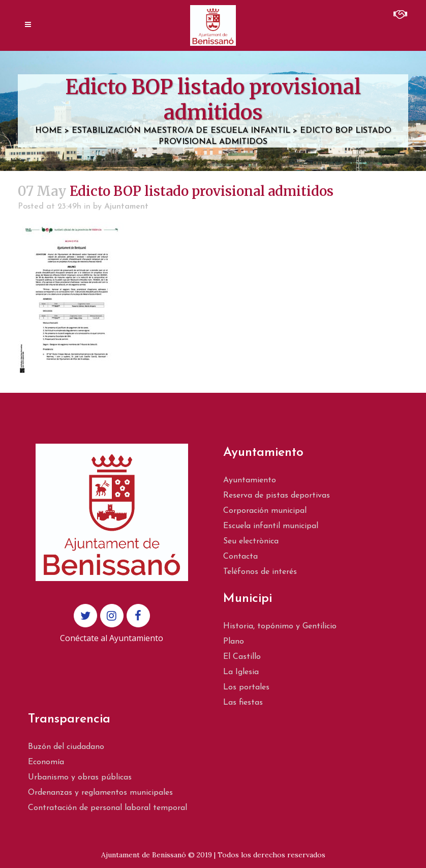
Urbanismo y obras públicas (80, 777)
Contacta (240, 557)
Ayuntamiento (250, 480)
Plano (234, 642)
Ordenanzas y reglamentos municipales (100, 793)
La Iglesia (241, 672)
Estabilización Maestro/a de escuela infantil (181, 131)
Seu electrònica (251, 541)
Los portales (246, 687)
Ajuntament (126, 207)
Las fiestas (243, 703)
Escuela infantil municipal (271, 526)
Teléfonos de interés (260, 572)
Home (49, 131)
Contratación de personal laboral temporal (108, 808)
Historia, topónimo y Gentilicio (280, 626)
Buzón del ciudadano (66, 747)
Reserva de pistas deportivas (277, 496)
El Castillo (242, 657)
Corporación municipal (265, 511)
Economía (46, 762)
